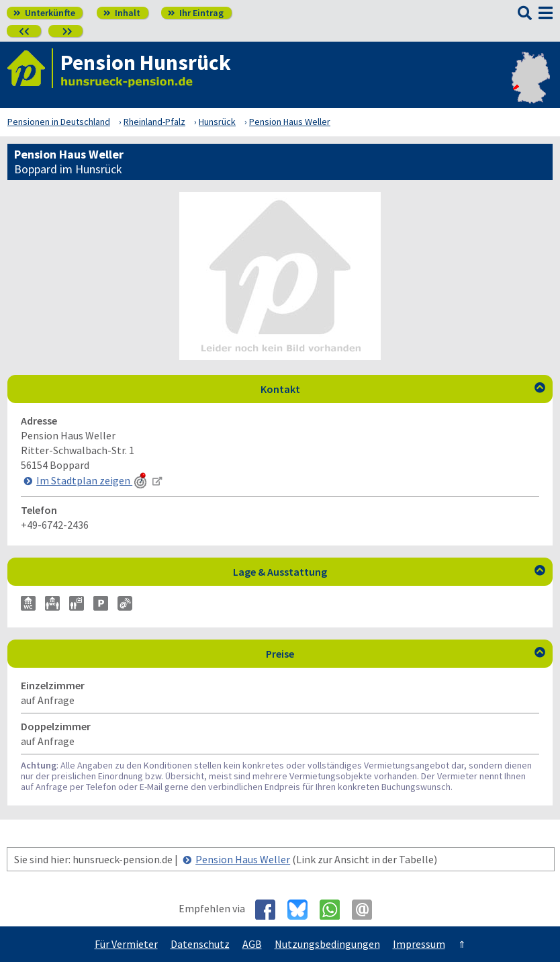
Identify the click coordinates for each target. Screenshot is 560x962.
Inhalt (122, 13)
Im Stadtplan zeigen (93, 480)
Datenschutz (200, 944)
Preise (406, 654)
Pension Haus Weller (243, 859)
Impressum (419, 944)
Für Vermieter (126, 944)
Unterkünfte (44, 13)
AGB (252, 944)
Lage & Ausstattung (389, 572)
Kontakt (403, 389)
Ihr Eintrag (196, 13)
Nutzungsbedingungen (327, 944)
